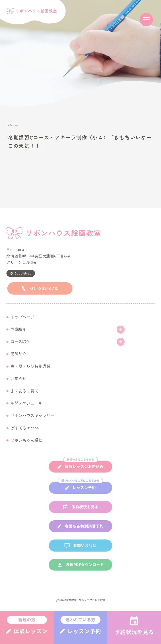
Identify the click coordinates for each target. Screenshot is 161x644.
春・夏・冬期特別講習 (31, 366)
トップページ (23, 317)
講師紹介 (19, 354)
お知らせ (19, 379)
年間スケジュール (27, 403)
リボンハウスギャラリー (33, 416)
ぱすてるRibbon (25, 428)
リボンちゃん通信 (27, 440)
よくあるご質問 (25, 391)
